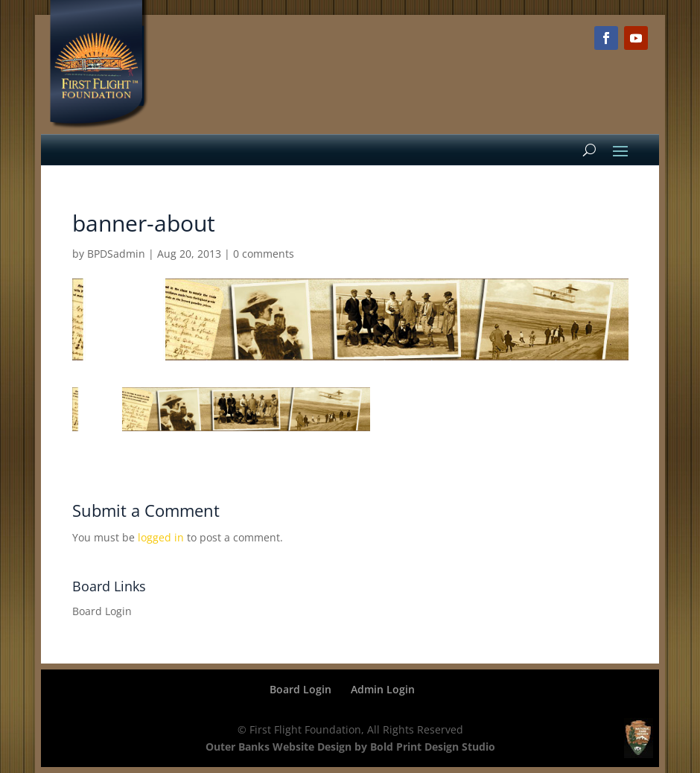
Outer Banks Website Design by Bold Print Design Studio (350, 747)
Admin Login (383, 689)
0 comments (264, 254)
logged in (161, 537)
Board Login (102, 611)
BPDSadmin (116, 254)
